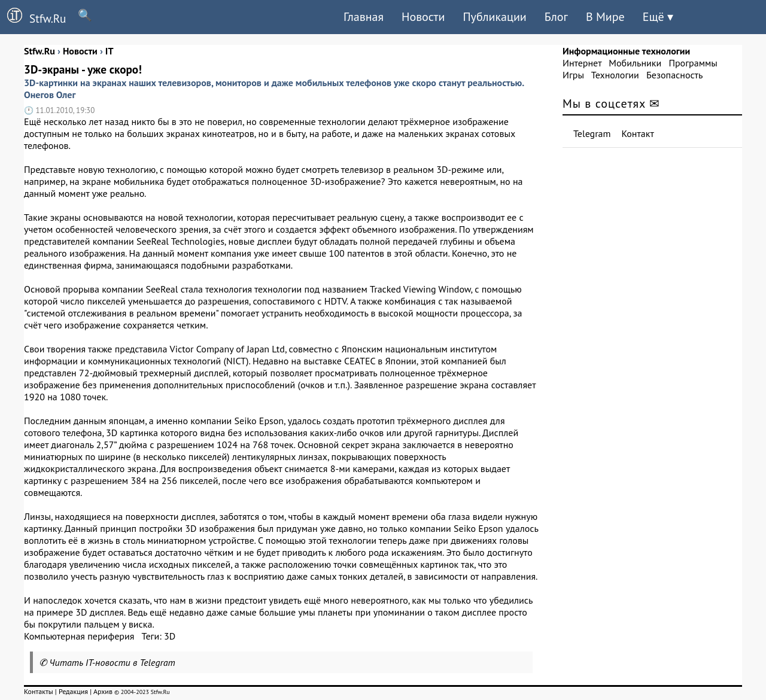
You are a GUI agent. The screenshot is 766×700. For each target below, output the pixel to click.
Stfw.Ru (33, 17)
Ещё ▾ (658, 17)
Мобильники (635, 63)
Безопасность (674, 75)
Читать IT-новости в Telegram (112, 662)
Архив (103, 691)
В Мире (605, 17)
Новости (423, 17)
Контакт (638, 133)
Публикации (494, 17)
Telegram (592, 133)
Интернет (582, 63)
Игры (573, 75)
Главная (364, 17)
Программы (693, 63)
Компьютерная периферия (79, 636)
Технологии (615, 75)
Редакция (73, 691)
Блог (556, 17)
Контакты (39, 691)
